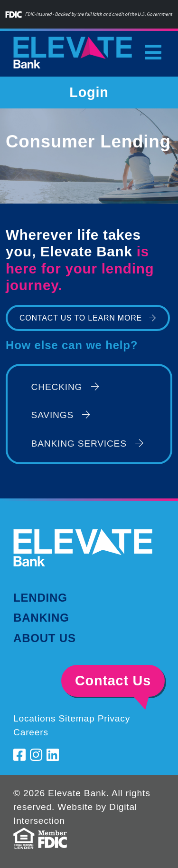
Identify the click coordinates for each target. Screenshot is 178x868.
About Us (45, 638)
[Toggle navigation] (153, 52)
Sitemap (76, 718)
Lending (40, 598)
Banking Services (88, 444)
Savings (61, 415)
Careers (31, 732)
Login (89, 92)
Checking (66, 387)
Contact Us (113, 681)
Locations (34, 718)
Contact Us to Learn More (81, 318)
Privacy (114, 718)
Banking (41, 618)
